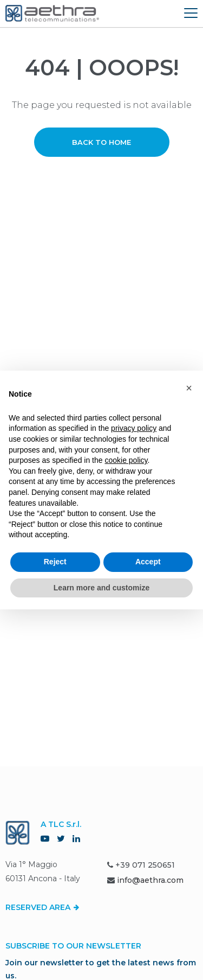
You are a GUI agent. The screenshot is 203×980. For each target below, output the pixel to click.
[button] (189, 388)
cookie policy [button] (126, 460)
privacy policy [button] (134, 428)
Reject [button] (55, 562)
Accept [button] (148, 562)
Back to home (101, 142)
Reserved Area (42, 907)
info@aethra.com (150, 880)
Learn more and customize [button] (101, 588)
